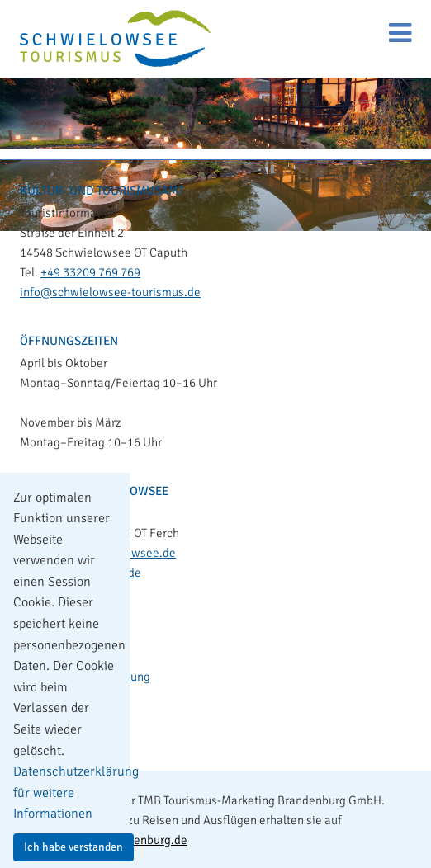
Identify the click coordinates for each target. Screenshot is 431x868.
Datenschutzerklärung (92, 677)
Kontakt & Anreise (80, 620)
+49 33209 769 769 (90, 272)
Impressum (62, 649)
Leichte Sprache (76, 705)
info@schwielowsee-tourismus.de (110, 292)
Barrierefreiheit (74, 733)
